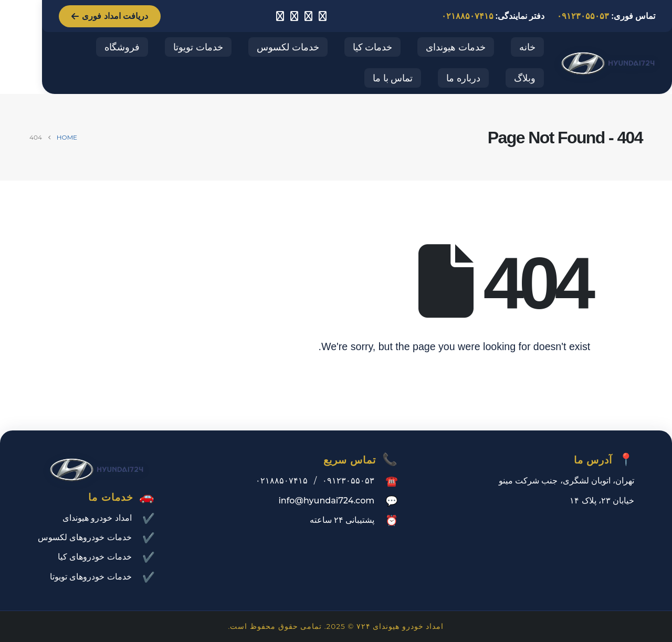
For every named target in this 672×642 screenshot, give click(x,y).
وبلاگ (525, 78)
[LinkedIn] (280, 16)
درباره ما (463, 78)
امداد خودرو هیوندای (97, 518)
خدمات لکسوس (288, 47)
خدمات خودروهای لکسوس (85, 537)
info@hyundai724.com (326, 501)
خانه (527, 47)
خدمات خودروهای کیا (95, 557)
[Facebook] (308, 16)
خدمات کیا (373, 47)
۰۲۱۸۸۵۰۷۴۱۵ (468, 16)
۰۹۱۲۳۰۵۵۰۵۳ (583, 16)
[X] (294, 16)
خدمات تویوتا (198, 47)
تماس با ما (393, 78)
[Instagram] (322, 16)
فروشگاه (122, 47)
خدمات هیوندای (456, 47)
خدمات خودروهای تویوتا (91, 577)
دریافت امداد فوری (110, 16)
